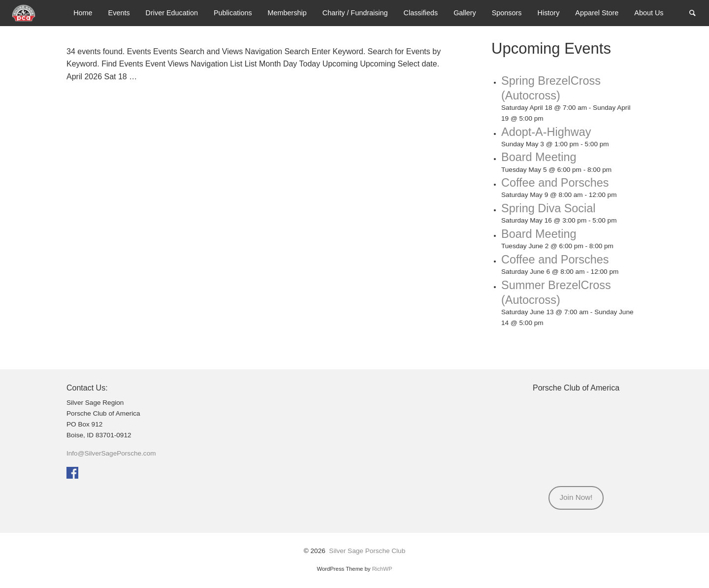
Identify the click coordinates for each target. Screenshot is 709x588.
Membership (287, 13)
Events (119, 13)
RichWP (382, 568)
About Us (649, 13)
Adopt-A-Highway (549, 131)
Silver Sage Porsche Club (367, 550)
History (549, 13)
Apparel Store (597, 13)
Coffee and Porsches (559, 182)
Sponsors (507, 13)
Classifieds (421, 13)
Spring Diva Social (551, 208)
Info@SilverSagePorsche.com (111, 453)
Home (83, 13)
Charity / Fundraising (355, 13)
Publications (233, 13)
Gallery (465, 13)
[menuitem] (83, 13)
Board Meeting (541, 157)
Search (697, 12)
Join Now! (576, 497)
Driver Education (172, 13)
